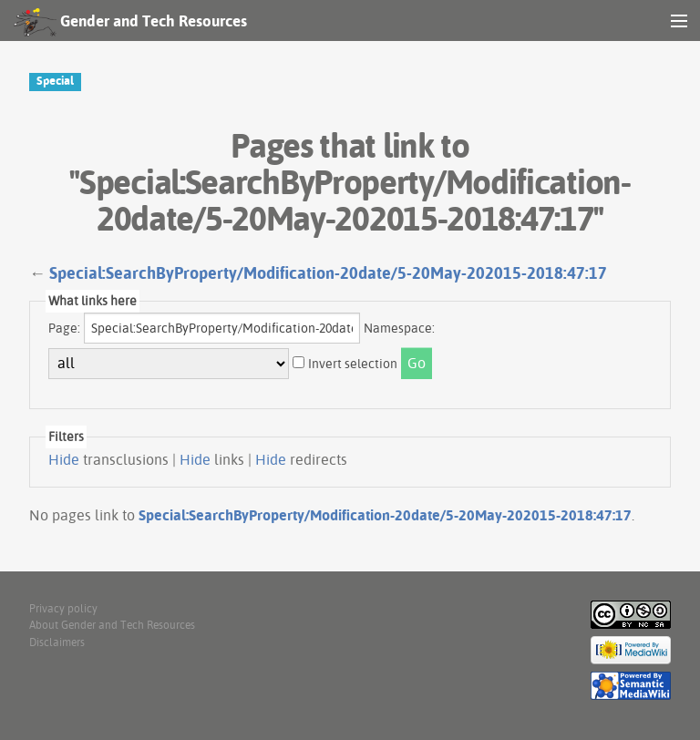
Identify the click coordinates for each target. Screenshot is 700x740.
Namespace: (399, 328)
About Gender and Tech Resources (112, 625)
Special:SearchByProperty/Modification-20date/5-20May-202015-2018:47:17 (328, 273)
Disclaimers (57, 642)
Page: (64, 328)
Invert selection (353, 364)
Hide (64, 459)
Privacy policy (63, 608)
